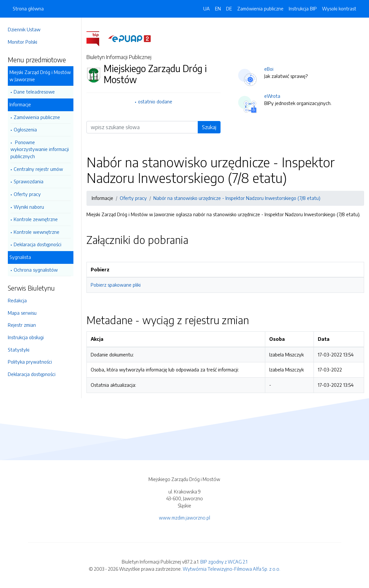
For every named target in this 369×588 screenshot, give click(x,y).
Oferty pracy (27, 194)
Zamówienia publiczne (37, 117)
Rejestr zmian (22, 325)
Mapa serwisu (22, 313)
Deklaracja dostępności (38, 244)
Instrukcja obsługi (26, 337)
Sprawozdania (29, 181)
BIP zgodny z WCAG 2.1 (224, 562)
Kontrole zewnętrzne (36, 219)
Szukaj (209, 127)
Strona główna (28, 8)
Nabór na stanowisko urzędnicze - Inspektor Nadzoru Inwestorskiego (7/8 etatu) (237, 198)
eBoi (269, 69)
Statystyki (19, 350)
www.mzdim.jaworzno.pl (184, 518)
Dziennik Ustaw (24, 29)
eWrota (272, 96)
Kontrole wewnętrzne (37, 232)
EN (218, 8)
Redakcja (17, 300)
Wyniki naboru (29, 207)
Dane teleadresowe (34, 92)
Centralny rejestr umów (38, 169)
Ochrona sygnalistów (36, 270)
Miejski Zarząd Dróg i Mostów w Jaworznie (40, 76)
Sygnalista (20, 257)
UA (207, 8)
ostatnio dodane (155, 101)
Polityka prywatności (30, 362)
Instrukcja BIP (303, 8)
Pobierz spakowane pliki (116, 285)
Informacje (20, 104)
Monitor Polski (23, 42)
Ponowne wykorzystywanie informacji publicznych (40, 149)
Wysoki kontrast (339, 8)
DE (229, 8)
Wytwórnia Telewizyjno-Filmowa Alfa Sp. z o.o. (231, 569)
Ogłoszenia (25, 129)
